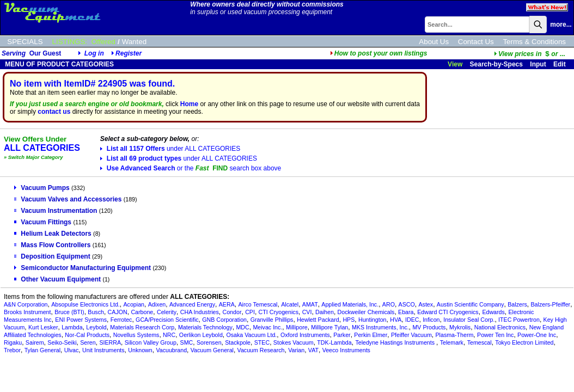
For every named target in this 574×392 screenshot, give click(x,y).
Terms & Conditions (534, 42)
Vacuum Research (261, 350)
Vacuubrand (171, 350)
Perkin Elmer (371, 335)
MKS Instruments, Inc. (380, 327)
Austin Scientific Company (471, 304)
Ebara (406, 312)
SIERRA (110, 342)
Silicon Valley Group (151, 342)
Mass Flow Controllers (52, 245)
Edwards (493, 312)
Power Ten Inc (495, 335)
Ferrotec (121, 320)
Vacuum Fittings (43, 222)
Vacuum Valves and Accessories (68, 199)
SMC (187, 342)
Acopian (134, 304)
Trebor (12, 350)
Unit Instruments (103, 350)
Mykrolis (460, 327)
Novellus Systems (136, 335)
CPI (250, 312)
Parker (342, 335)
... (530, 54)
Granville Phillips (272, 320)
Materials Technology (205, 327)
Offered (103, 42)
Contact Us (476, 42)
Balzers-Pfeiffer (550, 304)
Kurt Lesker (43, 327)
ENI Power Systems (81, 320)
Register (129, 53)
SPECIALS (25, 42)
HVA (396, 320)
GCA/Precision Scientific (167, 320)
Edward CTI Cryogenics (448, 312)
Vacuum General (212, 350)
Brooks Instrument (27, 312)
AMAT (310, 304)
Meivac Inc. (267, 327)
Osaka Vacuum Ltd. (252, 335)
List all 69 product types (179, 158)
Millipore (297, 327)
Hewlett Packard (318, 320)
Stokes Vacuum (294, 342)
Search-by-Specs (496, 64)
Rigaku (13, 342)
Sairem (35, 342)
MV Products (429, 327)
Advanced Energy (192, 304)
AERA (227, 304)
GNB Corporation (224, 320)
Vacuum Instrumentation (56, 211)
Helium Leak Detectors (53, 234)
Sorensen (209, 342)
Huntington (373, 320)
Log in (94, 53)
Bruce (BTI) (69, 312)
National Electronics (500, 327)
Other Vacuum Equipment (57, 279)
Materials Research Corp (142, 327)
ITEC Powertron (519, 320)
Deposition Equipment (52, 256)
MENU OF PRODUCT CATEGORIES (59, 64)
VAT (313, 350)
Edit (560, 64)
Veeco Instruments (346, 350)
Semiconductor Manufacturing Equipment (83, 268)
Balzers (517, 304)
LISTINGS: (70, 42)
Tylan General (42, 350)
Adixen (157, 304)
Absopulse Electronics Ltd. (86, 304)
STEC (262, 342)
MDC (242, 327)
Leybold (96, 327)
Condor (232, 312)
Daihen (325, 312)
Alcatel (290, 304)
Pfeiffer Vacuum (411, 335)
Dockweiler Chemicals (366, 312)
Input (538, 64)
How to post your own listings (379, 53)
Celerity (167, 312)
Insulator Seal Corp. (469, 320)
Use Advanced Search (191, 168)
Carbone (142, 312)
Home (189, 104)
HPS (349, 320)
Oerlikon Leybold (201, 335)
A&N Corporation (26, 304)
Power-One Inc (537, 335)
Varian (296, 350)
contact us (54, 112)
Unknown (140, 350)
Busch (96, 312)
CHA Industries (200, 312)
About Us (434, 42)
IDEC (412, 320)
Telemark (452, 342)
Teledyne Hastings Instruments (396, 342)
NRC (169, 335)
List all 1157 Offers (170, 149)
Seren (88, 342)
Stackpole (238, 342)
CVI (307, 312)
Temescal (480, 342)
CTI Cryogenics (279, 312)
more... (561, 24)
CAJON (118, 312)
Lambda (72, 327)
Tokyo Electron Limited (524, 342)
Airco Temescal (258, 304)
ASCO (407, 304)
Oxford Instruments (305, 335)
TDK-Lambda (334, 342)
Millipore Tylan (329, 327)
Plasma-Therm (454, 335)
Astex (426, 304)
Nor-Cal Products (87, 335)
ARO (389, 304)
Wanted (134, 42)
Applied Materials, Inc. (350, 304)
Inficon (431, 320)
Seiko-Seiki (62, 342)
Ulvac (72, 350)
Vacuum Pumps (42, 188)
